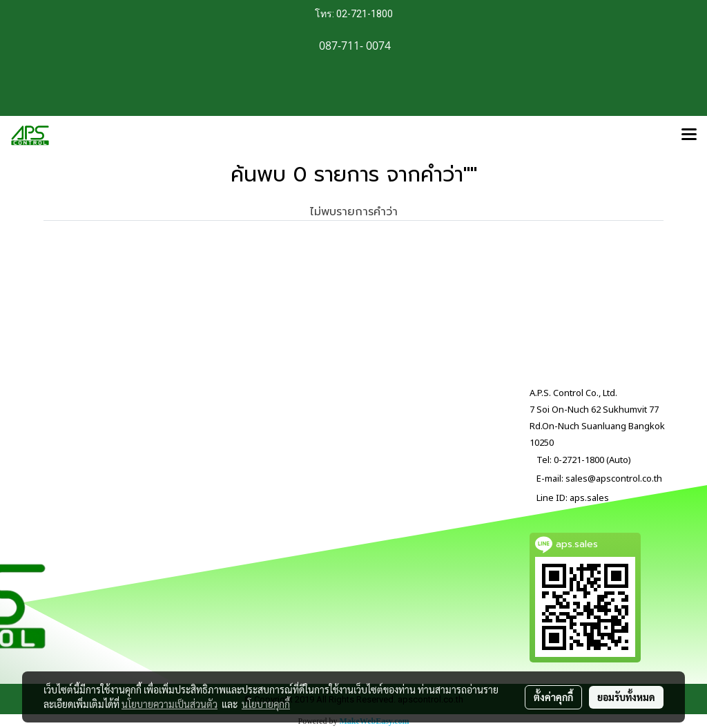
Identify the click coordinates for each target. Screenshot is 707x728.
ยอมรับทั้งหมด (626, 697)
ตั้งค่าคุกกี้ (553, 697)
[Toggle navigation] (689, 135)
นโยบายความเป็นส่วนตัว (170, 704)
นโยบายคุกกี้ (266, 704)
